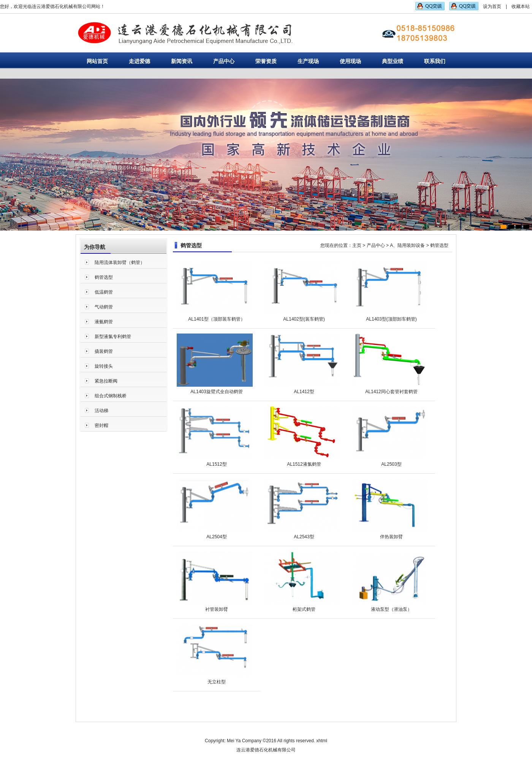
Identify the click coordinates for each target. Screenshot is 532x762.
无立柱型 (217, 682)
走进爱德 (139, 61)
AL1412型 (304, 392)
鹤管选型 (104, 277)
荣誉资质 (266, 61)
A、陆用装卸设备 (407, 245)
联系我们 (435, 61)
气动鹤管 (104, 307)
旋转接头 (104, 366)
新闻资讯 (182, 61)
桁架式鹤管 (304, 609)
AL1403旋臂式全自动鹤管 (216, 392)
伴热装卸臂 (391, 537)
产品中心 (224, 61)
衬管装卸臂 (217, 609)
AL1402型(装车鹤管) (304, 319)
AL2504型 (216, 537)
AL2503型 (391, 464)
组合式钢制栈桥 (111, 396)
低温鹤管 (104, 292)
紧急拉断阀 (106, 381)
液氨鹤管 (104, 322)
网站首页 (97, 61)
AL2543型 (304, 537)
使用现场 (350, 61)
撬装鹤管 (104, 351)
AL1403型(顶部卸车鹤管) (391, 319)
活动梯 (101, 411)
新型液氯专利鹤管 (113, 337)
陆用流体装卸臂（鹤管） (120, 262)
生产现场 (308, 61)
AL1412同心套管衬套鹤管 (391, 392)
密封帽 (101, 425)
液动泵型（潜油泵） (391, 609)
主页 (357, 245)
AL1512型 (216, 464)
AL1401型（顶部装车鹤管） (216, 319)
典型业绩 (393, 61)
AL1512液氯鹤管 (304, 464)
